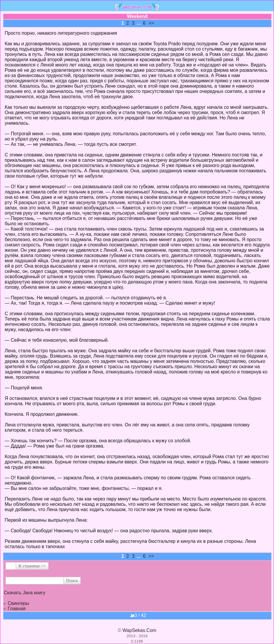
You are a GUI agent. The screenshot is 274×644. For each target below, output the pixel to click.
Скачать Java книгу (25, 593)
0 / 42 (138, 615)
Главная (17, 609)
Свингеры (18, 603)
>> (151, 23)
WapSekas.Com (139, 630)
